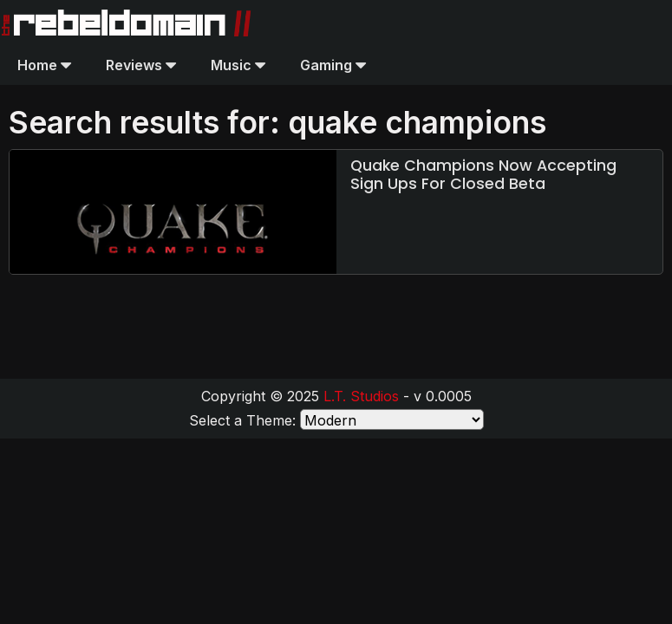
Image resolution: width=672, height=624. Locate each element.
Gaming (333, 65)
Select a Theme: (242, 420)
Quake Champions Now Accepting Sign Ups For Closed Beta (483, 175)
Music (238, 65)
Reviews (141, 65)
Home (44, 65)
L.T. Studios (361, 396)
